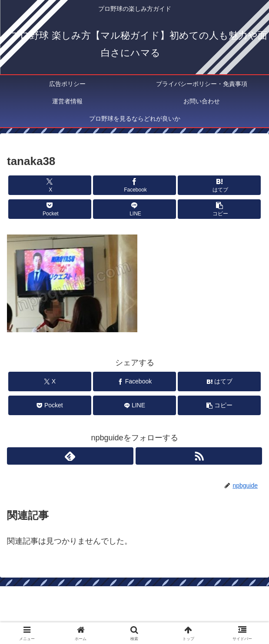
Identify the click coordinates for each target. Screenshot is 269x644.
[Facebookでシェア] (134, 185)
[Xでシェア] (50, 185)
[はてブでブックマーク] (219, 185)
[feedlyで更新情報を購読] (70, 456)
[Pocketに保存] (50, 209)
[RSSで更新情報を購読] (199, 456)
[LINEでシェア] (134, 209)
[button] (219, 209)
